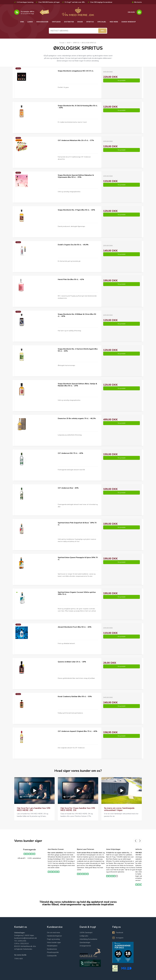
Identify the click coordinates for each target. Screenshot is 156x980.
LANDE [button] (30, 22)
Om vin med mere (54, 933)
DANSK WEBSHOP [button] (129, 22)
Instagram (120, 938)
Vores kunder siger (54, 942)
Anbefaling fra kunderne (88, 939)
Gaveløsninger (85, 942)
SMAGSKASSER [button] (42, 22)
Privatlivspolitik (53, 952)
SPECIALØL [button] (102, 22)
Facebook (120, 933)
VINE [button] (22, 22)
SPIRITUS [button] (90, 22)
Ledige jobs (84, 936)
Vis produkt (122, 80)
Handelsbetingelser (54, 936)
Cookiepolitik (52, 956)
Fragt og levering (53, 939)
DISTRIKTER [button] (69, 22)
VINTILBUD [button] (56, 22)
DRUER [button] (80, 22)
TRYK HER (18, 959)
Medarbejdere (52, 946)
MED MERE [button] (114, 22)
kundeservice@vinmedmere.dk (26, 938)
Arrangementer (85, 946)
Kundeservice (52, 949)
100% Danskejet (86, 933)
